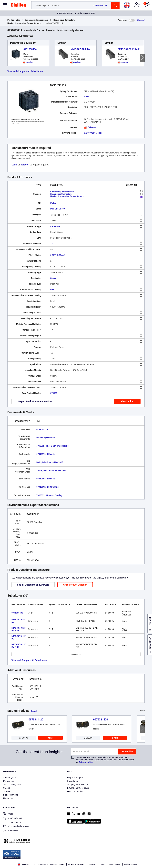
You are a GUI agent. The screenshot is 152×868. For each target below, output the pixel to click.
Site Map (7, 791)
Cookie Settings (131, 864)
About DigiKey (10, 778)
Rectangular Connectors (64, 20)
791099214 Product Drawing (49, 495)
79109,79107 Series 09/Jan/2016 (51, 471)
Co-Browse (10, 831)
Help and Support (75, 778)
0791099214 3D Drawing (47, 487)
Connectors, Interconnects (37, 20)
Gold (52, 290)
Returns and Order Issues (78, 788)
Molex (86, 97)
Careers (7, 788)
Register (25, 165)
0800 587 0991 (13, 819)
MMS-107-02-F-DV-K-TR (131, 49)
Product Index (14, 20)
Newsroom (8, 798)
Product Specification (46, 438)
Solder (53, 278)
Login (14, 165)
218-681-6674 (12, 822)
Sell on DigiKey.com (12, 785)
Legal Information (75, 791)
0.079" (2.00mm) (58, 255)
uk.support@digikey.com (17, 827)
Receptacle (55, 226)
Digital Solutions (11, 795)
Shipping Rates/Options (78, 785)
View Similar (127, 401)
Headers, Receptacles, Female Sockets (24, 23)
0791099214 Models (93, 133)
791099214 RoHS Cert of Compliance (53, 446)
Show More (76, 654)
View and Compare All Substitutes (25, 71)
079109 (54, 393)
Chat (8, 814)
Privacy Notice (86, 762)
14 (51, 244)
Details (51, 738)
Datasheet (90, 127)
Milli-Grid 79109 (58, 209)
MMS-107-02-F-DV (80, 49)
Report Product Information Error (35, 401)
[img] (19, 6)
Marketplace (9, 781)
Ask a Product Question (75, 585)
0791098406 (30, 49)
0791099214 (42, 429)
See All (34, 711)
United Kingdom (26, 864)
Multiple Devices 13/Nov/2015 (50, 462)
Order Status (73, 781)
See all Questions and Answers (33, 585)
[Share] (141, 20)
